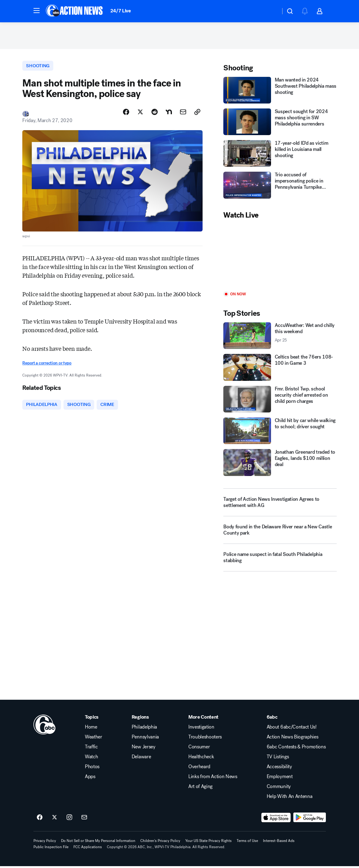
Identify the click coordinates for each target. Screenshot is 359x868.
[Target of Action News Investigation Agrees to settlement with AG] (280, 504)
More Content (203, 719)
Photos (92, 769)
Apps (90, 778)
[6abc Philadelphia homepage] (75, 11)
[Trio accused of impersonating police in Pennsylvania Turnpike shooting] (280, 187)
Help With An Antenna (290, 798)
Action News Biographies (293, 739)
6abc (272, 719)
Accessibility (279, 769)
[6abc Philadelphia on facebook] (40, 819)
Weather (94, 739)
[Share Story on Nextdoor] (169, 114)
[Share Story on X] (140, 114)
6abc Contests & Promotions (296, 749)
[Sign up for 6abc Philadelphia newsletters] (84, 819)
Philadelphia (144, 729)
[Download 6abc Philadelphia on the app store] (276, 819)
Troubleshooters (205, 739)
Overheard (199, 769)
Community (279, 788)
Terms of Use (247, 843)
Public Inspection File (51, 849)
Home (91, 729)
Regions (140, 719)
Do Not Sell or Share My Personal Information (98, 843)
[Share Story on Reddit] (155, 114)
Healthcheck (201, 759)
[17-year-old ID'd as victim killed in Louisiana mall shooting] (280, 155)
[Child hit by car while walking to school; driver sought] (280, 432)
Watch (91, 759)
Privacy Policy (45, 843)
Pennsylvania (145, 739)
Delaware (141, 759)
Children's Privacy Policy (160, 843)
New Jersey (144, 749)
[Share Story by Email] (183, 114)
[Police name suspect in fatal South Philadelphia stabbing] (280, 561)
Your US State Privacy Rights (208, 843)
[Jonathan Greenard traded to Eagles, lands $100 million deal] (280, 464)
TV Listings (278, 759)
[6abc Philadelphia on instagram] (69, 819)
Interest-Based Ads (279, 843)
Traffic (91, 749)
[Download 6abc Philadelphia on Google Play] (310, 819)
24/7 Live (121, 11)
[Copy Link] (197, 114)
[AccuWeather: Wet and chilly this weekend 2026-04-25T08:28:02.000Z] (280, 337)
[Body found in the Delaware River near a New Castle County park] (280, 534)
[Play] (280, 257)
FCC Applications (88, 849)
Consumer (199, 749)
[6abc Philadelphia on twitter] (55, 819)
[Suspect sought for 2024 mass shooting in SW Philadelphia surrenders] (280, 123)
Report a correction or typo (47, 365)
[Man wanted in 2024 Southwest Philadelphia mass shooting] (280, 91)
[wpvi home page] (45, 726)
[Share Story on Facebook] (126, 114)
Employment (280, 778)
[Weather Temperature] (271, 11)
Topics (92, 719)
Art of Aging (200, 788)
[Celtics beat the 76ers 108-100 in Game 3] (280, 369)
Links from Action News (213, 778)
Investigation (201, 729)
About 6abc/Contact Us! (292, 729)
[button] (37, 11)
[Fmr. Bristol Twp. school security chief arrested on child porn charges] (280, 400)
